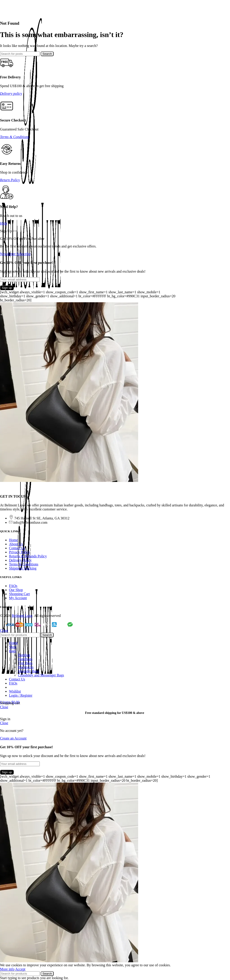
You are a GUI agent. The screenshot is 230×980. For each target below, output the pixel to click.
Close (4, 630)
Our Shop (16, 590)
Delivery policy (11, 94)
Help (3, 223)
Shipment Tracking (23, 568)
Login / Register (21, 695)
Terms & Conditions (14, 137)
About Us (16, 544)
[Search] (20, 54)
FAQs (13, 586)
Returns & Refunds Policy (28, 556)
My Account (18, 598)
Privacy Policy (20, 552)
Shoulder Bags (29, 671)
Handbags (25, 659)
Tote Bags (25, 663)
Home (13, 540)
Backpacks (26, 667)
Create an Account (13, 738)
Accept (20, 969)
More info (7, 969)
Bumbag (24, 655)
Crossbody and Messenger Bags (41, 675)
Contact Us (17, 548)
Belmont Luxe (22, 616)
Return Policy (10, 180)
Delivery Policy (20, 560)
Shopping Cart (19, 594)
